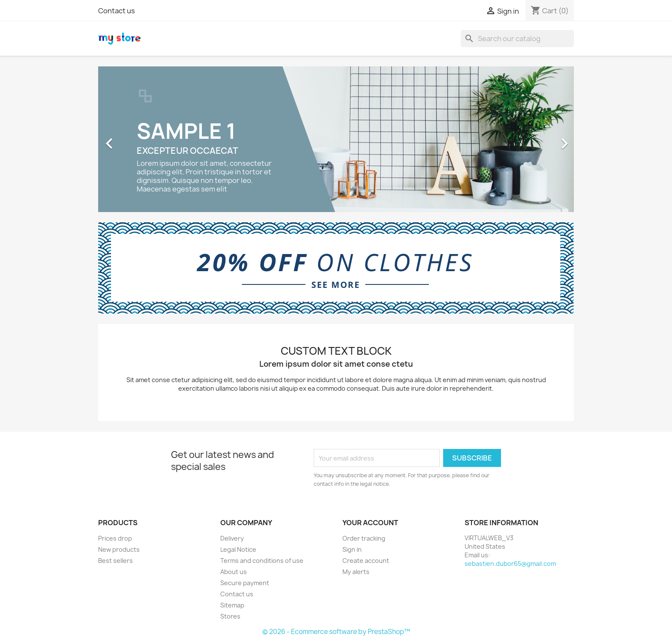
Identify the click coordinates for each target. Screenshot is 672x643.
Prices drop (115, 538)
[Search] (517, 39)
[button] (134, 139)
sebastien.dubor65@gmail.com (510, 564)
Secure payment (245, 583)
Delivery (232, 538)
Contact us (117, 11)
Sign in (352, 549)
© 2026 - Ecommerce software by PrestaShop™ (336, 632)
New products (119, 549)
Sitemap (232, 605)
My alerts (356, 572)
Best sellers (115, 561)
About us (234, 572)
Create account (366, 561)
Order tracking (364, 538)
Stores (230, 616)
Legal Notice (238, 549)
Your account (370, 523)
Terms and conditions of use (262, 561)
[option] (336, 139)
